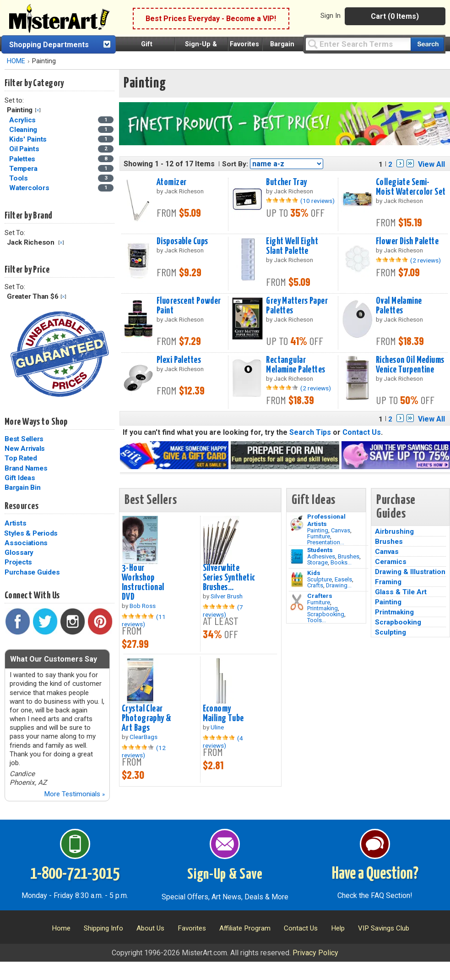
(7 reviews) (223, 611)
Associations (26, 543)
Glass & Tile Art (401, 592)
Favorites (244, 44)
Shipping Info (103, 928)
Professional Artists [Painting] (326, 520)
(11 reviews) (144, 620)
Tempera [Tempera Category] (24, 169)
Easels (343, 579)
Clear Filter (38, 110)
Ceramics (391, 562)
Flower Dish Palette (407, 241)
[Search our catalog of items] (427, 44)
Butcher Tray (286, 182)
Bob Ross (143, 606)
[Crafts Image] (297, 580)
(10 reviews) (317, 201)
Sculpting (390, 632)
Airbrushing (394, 531)
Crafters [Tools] (320, 596)
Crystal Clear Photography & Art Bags (147, 718)
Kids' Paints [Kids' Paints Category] (29, 139)
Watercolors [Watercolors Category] (30, 188)
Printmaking (323, 608)
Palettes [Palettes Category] (23, 159)
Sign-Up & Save (225, 875)
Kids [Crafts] (314, 573)
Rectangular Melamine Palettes (295, 365)
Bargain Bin (22, 487)
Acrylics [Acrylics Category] (23, 120)
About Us (150, 928)
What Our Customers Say (54, 659)
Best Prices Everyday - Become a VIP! (211, 19)
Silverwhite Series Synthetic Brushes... (229, 578)
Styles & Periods (31, 533)
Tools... (317, 620)
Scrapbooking (326, 614)
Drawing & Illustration (410, 572)
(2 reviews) (426, 260)
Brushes (349, 556)
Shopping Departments (49, 45)
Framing (388, 582)
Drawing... (339, 585)
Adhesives (321, 556)
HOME (16, 61)
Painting (318, 530)
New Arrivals (25, 449)
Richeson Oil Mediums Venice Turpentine (410, 365)
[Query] (358, 44)
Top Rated (21, 458)
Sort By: (235, 164)
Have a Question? (375, 874)
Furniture (319, 536)
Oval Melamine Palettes (399, 306)
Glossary (19, 553)
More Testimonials (74, 794)
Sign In (331, 16)
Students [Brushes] (320, 550)
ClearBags (144, 737)
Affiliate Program (245, 928)
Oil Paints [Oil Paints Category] (25, 149)
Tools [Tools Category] (19, 178)
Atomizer (171, 182)
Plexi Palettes (179, 360)
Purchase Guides (32, 572)
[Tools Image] (297, 602)
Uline (217, 727)
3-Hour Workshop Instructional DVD (143, 583)
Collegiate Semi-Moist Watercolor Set (411, 187)
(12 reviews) (144, 751)
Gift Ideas (20, 478)
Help (338, 928)
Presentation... (326, 542)
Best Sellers (24, 439)
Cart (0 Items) (395, 16)
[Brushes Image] (297, 557)
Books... (341, 562)
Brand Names (26, 468)
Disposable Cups (182, 241)
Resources (22, 506)
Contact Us (362, 432)
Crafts (315, 585)
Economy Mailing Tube (223, 714)
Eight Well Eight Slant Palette (292, 246)
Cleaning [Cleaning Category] (24, 130)
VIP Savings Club (384, 928)
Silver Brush (227, 596)
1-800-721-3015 (75, 874)
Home (61, 928)
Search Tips (310, 432)
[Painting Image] (297, 523)
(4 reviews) (223, 742)
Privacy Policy (315, 953)
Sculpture (320, 579)
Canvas (341, 530)
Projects (18, 562)
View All (431, 164)
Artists (15, 523)
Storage (317, 562)
